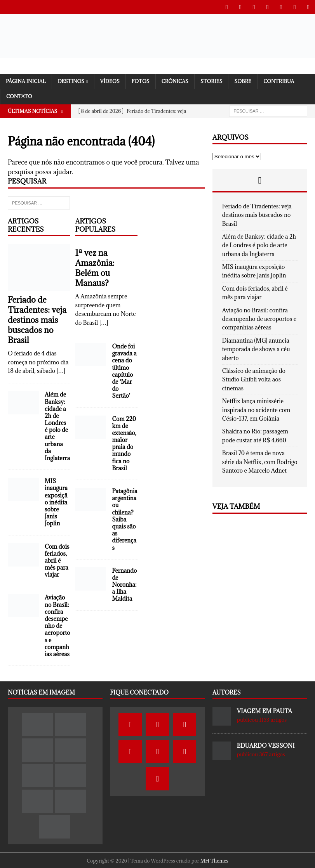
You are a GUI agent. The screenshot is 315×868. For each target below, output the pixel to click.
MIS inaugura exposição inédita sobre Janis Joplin (56, 502)
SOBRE (243, 81)
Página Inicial (26, 81)
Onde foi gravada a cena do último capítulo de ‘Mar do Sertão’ (124, 371)
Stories (211, 81)
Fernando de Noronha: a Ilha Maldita (124, 584)
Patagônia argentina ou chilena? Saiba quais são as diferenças (124, 519)
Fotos (141, 81)
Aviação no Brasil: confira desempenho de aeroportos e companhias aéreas (57, 625)
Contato (19, 96)
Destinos (71, 81)
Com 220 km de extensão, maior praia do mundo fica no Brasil (124, 443)
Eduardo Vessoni (266, 745)
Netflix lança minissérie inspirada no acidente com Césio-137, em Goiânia (256, 409)
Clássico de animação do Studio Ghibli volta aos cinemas (254, 379)
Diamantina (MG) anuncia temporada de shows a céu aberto (256, 349)
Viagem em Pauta (265, 711)
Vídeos (110, 81)
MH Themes (214, 860)
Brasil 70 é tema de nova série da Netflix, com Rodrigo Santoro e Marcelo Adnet (260, 461)
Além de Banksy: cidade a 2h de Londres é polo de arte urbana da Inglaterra (57, 426)
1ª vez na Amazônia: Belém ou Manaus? (95, 268)
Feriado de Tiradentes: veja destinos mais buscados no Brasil (37, 320)
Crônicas (175, 81)
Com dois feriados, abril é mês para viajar (57, 560)
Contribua (279, 81)
